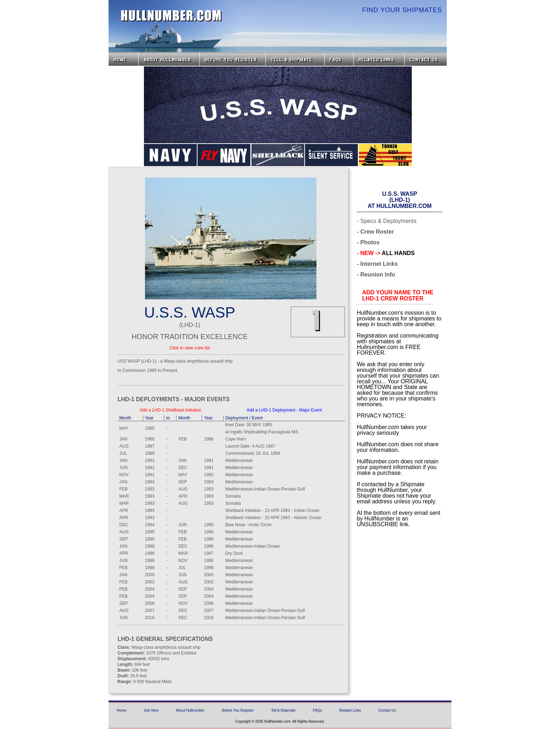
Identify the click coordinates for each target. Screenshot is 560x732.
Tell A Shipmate (283, 710)
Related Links (379, 59)
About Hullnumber (190, 710)
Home (123, 59)
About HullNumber (169, 59)
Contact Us (426, 59)
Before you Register (232, 59)
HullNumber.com (171, 16)
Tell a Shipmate (295, 59)
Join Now (151, 710)
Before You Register (238, 710)
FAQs (339, 59)
